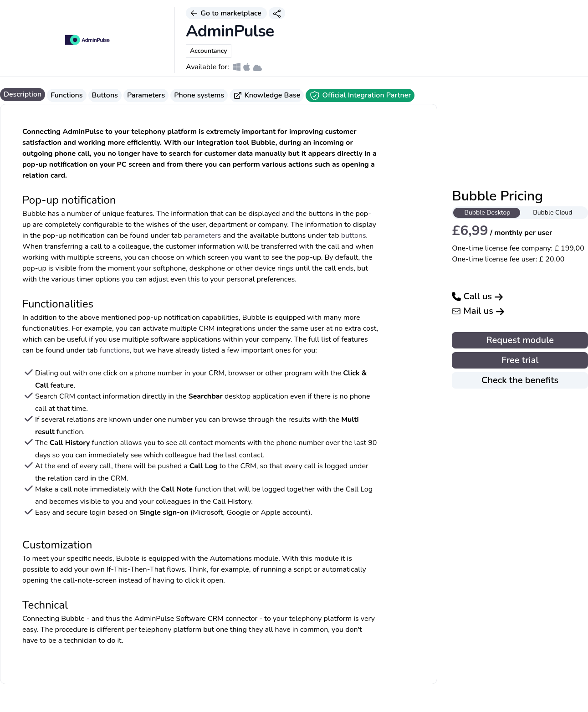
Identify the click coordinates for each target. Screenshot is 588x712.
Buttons (105, 95)
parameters (203, 236)
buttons (354, 236)
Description (23, 94)
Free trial (520, 360)
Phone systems (199, 95)
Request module (520, 340)
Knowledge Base (267, 95)
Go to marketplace (226, 13)
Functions (66, 95)
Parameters (146, 95)
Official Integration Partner (360, 96)
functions (115, 350)
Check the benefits (520, 380)
